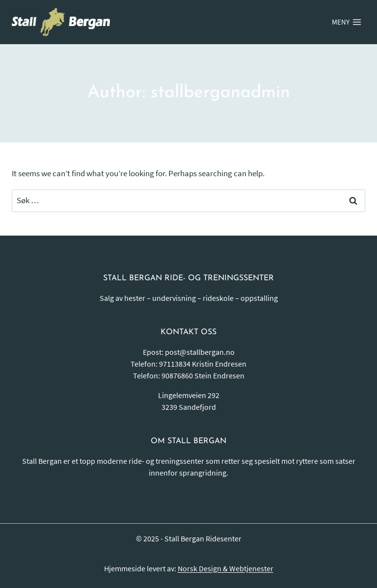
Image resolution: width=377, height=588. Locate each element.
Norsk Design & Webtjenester (226, 568)
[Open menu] (347, 22)
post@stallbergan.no (200, 352)
